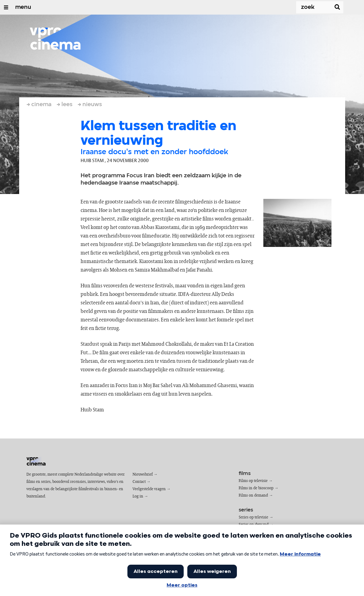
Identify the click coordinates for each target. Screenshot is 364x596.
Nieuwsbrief (143, 475)
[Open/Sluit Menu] (6, 7)
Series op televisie (253, 517)
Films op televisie (253, 481)
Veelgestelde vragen (149, 489)
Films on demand (253, 496)
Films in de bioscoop (256, 488)
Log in (138, 496)
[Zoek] (308, 7)
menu (23, 7)
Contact (139, 482)
